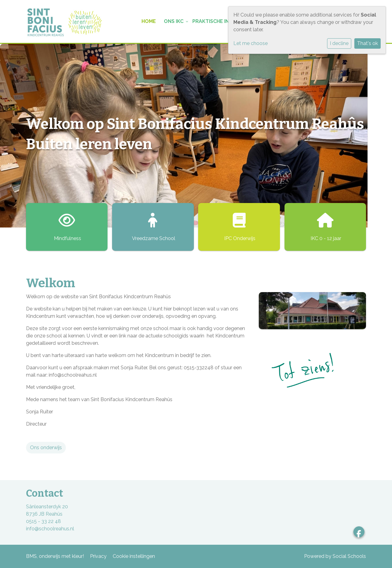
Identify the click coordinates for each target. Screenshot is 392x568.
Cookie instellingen (134, 556)
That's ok (367, 43)
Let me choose (251, 43)
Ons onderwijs (46, 448)
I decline (339, 43)
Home (149, 21)
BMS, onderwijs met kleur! (55, 556)
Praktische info (214, 21)
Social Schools (349, 556)
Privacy (98, 556)
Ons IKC (174, 21)
